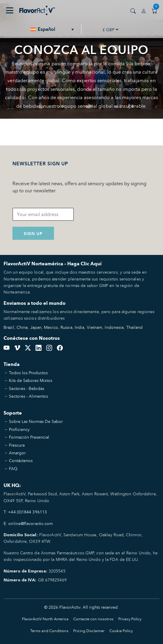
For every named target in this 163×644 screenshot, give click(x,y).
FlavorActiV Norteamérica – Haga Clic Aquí (53, 264)
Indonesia (114, 327)
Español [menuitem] (46, 29)
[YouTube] (7, 347)
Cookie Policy (121, 631)
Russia (66, 327)
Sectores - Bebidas (27, 388)
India (80, 327)
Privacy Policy (130, 619)
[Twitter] (28, 347)
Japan (36, 327)
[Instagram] (49, 347)
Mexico (51, 327)
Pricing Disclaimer (89, 631)
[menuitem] (52, 29)
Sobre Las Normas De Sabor (36, 421)
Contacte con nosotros (93, 619)
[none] (52, 29)
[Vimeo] (17, 347)
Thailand (135, 327)
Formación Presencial (29, 437)
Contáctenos (21, 460)
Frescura (17, 445)
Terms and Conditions (49, 631)
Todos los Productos (28, 373)
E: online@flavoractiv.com (28, 523)
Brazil (9, 327)
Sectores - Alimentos (28, 396)
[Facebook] (60, 347)
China (22, 327)
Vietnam (95, 327)
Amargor (17, 453)
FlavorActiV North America (45, 619)
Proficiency (19, 429)
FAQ (13, 468)
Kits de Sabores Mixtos (31, 380)
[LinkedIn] (39, 347)
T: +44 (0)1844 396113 (25, 512)
